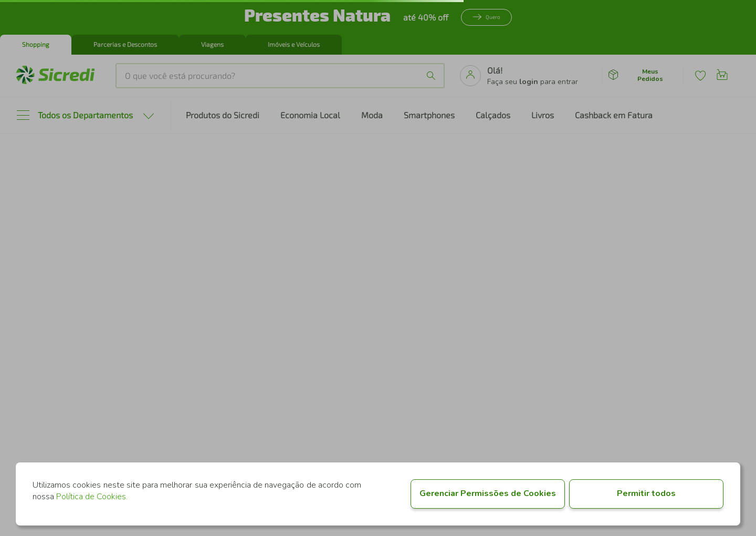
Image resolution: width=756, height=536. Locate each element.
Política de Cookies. (92, 497)
